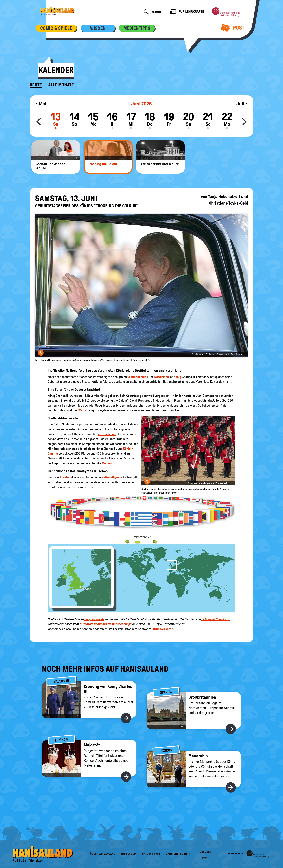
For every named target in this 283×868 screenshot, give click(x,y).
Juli (242, 104)
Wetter (83, 410)
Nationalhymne (112, 477)
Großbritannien (138, 377)
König (177, 377)
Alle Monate (61, 85)
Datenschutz (151, 854)
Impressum (129, 854)
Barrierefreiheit (178, 854)
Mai (41, 104)
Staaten (65, 477)
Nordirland (162, 377)
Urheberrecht (162, 629)
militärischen (107, 434)
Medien (107, 463)
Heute (36, 85)
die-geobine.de (94, 619)
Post (233, 28)
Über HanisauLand (103, 854)
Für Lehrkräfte (187, 12)
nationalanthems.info (216, 619)
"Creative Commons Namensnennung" (106, 624)
